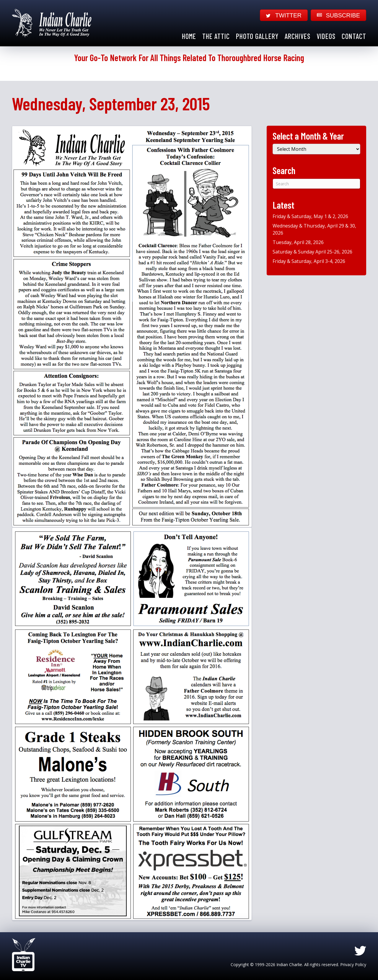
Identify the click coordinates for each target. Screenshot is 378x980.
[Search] (316, 184)
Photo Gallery (257, 36)
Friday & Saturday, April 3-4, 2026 (309, 261)
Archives (298, 36)
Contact (354, 36)
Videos (326, 36)
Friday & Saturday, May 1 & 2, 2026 (310, 216)
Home (189, 36)
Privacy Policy (353, 965)
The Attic (216, 36)
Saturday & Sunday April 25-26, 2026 (312, 252)
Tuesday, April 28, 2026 (298, 242)
